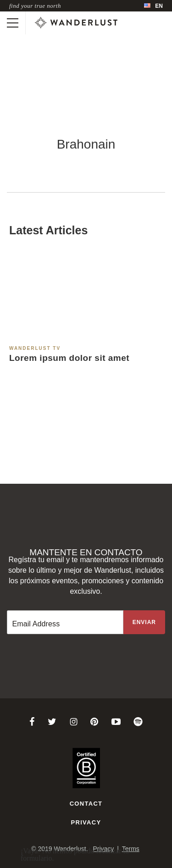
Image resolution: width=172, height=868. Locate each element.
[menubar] (153, 6)
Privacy (86, 822)
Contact (86, 804)
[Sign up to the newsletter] (144, 622)
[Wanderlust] (76, 23)
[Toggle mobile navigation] (13, 23)
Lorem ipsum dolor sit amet (69, 358)
